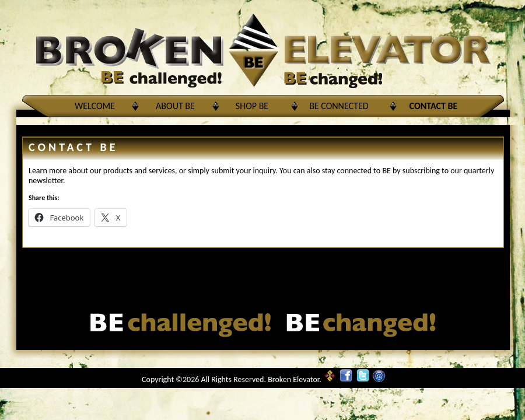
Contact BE (434, 106)
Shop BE (252, 106)
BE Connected (339, 106)
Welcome (95, 106)
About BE (175, 106)
